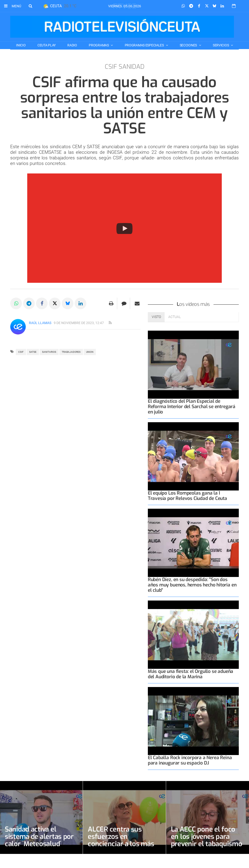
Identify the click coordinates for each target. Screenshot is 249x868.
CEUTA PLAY (47, 45)
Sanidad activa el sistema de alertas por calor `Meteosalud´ (39, 837)
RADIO (72, 45)
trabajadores (71, 352)
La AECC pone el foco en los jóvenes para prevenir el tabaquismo (207, 837)
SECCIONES (189, 45)
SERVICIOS (221, 45)
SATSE (33, 352)
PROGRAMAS (99, 45)
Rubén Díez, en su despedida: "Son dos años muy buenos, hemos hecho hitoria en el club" (192, 585)
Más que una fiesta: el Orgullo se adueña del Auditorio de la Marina (191, 674)
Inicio (21, 45)
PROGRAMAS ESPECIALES (145, 45)
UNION (90, 352)
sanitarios (49, 352)
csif (21, 352)
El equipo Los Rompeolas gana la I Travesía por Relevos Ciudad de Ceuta (187, 496)
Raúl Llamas (40, 323)
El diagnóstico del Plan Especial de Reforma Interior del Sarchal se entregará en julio (192, 407)
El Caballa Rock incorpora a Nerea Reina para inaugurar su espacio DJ (190, 760)
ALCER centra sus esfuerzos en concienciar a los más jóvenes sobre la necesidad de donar (121, 844)
